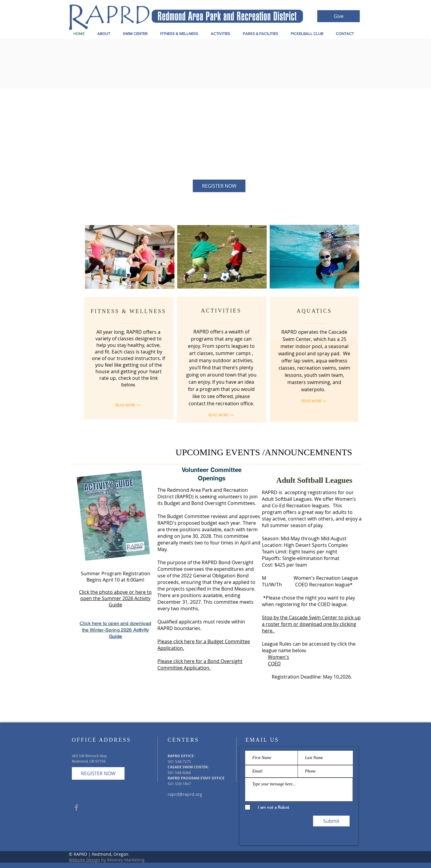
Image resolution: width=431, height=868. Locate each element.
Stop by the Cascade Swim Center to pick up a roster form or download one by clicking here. (311, 624)
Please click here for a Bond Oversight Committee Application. (200, 664)
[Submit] (331, 821)
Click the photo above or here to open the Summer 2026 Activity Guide (115, 598)
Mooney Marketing (126, 860)
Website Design (84, 860)
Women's (279, 657)
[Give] (339, 16)
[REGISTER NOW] (219, 186)
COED (274, 664)
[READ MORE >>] (128, 405)
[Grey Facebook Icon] (76, 808)
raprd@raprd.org (185, 794)
